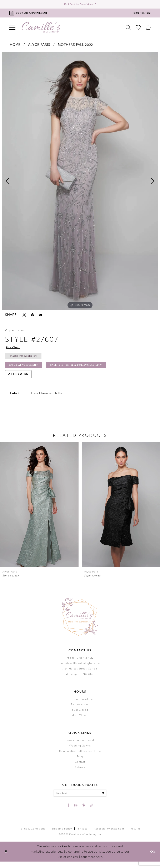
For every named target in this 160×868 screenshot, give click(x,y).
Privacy (83, 835)
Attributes (18, 379)
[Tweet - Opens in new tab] (24, 316)
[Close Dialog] (7, 858)
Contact (80, 767)
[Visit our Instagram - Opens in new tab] (76, 812)
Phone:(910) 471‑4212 (80, 663)
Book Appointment (27, 370)
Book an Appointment (80, 745)
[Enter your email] (80, 799)
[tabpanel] (80, 182)
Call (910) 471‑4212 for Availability (89, 370)
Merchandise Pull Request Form (80, 756)
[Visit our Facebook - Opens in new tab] (68, 812)
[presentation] (39, 510)
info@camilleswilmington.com (80, 668)
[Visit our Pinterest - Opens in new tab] (84, 812)
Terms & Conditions (32, 835)
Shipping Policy (62, 835)
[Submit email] (107, 799)
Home (15, 46)
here (99, 863)
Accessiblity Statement (109, 835)
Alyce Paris (39, 46)
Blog (80, 762)
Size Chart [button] (14, 349)
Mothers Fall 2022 (75, 46)
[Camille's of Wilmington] (41, 29)
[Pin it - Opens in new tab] (33, 316)
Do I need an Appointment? (80, 5)
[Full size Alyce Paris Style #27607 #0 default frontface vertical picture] (80, 182)
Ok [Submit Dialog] (152, 858)
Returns (80, 772)
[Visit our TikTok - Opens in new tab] (91, 812)
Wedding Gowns (80, 751)
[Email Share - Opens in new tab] (41, 316)
